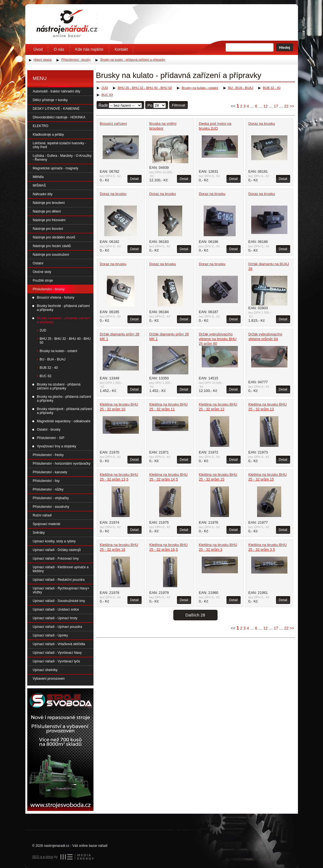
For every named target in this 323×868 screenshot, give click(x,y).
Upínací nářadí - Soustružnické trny (59, 601)
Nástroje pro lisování (48, 229)
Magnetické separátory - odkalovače (64, 421)
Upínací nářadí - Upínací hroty (55, 618)
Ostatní (38, 263)
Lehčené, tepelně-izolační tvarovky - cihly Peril (60, 145)
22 (287, 106)
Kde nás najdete (89, 49)
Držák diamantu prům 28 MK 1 (120, 337)
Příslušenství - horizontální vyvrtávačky (62, 464)
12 (265, 106)
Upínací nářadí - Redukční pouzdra (59, 580)
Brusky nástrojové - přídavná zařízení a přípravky (65, 411)
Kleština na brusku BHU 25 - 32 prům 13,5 (119, 477)
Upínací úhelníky (45, 670)
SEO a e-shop (43, 857)
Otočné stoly (42, 272)
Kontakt (121, 49)
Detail (135, 179)
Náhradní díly (43, 194)
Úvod (38, 49)
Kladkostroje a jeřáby (48, 135)
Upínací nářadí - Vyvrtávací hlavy (57, 653)
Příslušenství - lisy (46, 481)
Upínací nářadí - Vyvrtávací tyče (56, 661)
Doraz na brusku (262, 124)
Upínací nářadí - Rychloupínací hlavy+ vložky (61, 590)
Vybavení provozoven (49, 679)
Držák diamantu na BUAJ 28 (269, 266)
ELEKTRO (41, 126)
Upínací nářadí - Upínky (50, 635)
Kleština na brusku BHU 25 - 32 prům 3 (218, 547)
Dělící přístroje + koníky (50, 100)
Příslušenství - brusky (49, 289)
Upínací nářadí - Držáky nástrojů (57, 550)
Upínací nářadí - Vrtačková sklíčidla (59, 644)
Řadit (103, 105)
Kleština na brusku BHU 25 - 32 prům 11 (169, 407)
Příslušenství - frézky (48, 455)
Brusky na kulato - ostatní (200, 88)
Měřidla (38, 177)
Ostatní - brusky (49, 430)
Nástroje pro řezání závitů (52, 246)
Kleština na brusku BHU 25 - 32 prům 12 (218, 407)
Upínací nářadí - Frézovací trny (56, 559)
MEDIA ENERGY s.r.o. (77, 857)
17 (276, 106)
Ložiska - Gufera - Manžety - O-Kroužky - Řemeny (62, 158)
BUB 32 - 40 (272, 88)
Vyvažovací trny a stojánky (57, 446)
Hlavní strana (43, 60)
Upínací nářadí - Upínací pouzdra (57, 627)
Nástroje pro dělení (47, 211)
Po (150, 105)
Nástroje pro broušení (49, 203)
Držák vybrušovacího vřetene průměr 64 (265, 337)
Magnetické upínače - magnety (56, 168)
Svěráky (39, 533)
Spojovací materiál (47, 524)
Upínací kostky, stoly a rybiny (54, 541)
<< (233, 106)
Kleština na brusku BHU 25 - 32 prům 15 (218, 477)
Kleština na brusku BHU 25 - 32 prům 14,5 (169, 477)
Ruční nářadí (42, 515)
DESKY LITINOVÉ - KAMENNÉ (56, 109)
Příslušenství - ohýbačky (51, 498)
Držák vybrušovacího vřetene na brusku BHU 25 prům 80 (218, 339)
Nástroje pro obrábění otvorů (54, 237)
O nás (59, 49)
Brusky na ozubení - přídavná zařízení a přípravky (59, 386)
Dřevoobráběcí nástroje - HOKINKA (59, 117)
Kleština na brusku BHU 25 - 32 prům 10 (119, 407)
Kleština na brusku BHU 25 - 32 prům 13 (268, 407)
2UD (105, 88)
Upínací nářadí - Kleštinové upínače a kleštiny (61, 569)
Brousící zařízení (114, 124)
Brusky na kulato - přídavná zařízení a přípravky (64, 320)
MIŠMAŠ (39, 186)
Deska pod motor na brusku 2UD (215, 126)
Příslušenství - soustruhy (51, 507)
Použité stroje (43, 281)
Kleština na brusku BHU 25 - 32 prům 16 (119, 547)
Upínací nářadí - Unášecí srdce (56, 609)
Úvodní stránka (67, 23)
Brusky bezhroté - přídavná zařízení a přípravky (63, 308)
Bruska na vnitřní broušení (163, 126)
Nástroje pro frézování (49, 220)
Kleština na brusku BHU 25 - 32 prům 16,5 (169, 547)
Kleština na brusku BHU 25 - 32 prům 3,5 (268, 547)
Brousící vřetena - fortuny (56, 298)
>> (292, 106)
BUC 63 (107, 95)
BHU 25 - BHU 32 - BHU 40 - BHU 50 (145, 88)
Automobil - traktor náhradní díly (57, 91)
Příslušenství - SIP (51, 438)
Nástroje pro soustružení (51, 255)
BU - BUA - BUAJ (241, 88)
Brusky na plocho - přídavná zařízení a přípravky (64, 399)
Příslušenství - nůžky (48, 489)
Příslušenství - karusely (50, 472)
